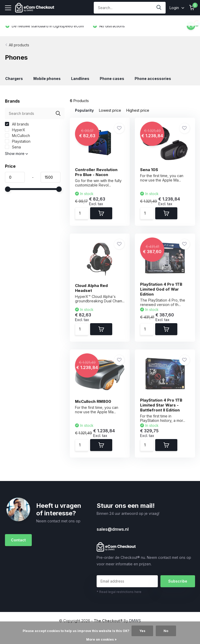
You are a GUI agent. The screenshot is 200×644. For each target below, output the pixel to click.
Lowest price (110, 110)
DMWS (135, 621)
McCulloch (17, 136)
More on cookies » (101, 639)
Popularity (84, 110)
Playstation (18, 141)
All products (19, 45)
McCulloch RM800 (93, 401)
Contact (18, 540)
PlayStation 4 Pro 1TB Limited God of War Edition (161, 289)
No (166, 631)
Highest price (138, 110)
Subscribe (178, 581)
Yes (142, 631)
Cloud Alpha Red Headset (91, 288)
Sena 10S (149, 170)
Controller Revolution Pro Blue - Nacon (96, 172)
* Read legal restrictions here (119, 592)
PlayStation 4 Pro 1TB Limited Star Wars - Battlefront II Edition (161, 405)
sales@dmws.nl (113, 529)
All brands (17, 124)
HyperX (15, 130)
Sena (13, 147)
